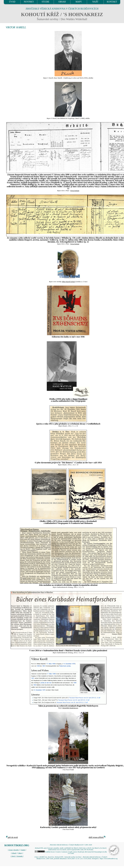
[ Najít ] (13, 856)
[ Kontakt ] (20, 856)
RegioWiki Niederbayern (70, 708)
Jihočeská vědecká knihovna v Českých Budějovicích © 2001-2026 (71, 845)
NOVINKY (29, 2)
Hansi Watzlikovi (80, 399)
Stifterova (40, 768)
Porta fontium (75, 191)
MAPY (79, 2)
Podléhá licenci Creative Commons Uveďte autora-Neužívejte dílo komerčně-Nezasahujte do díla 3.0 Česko (71, 853)
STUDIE (45, 2)
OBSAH (62, 2)
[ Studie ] (23, 850)
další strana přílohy (96, 837)
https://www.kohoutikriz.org (109, 859)
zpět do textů (13, 837)
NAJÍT (95, 2)
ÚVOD (12, 2)
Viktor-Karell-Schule (68, 282)
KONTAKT (112, 2)
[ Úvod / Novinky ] (14, 850)
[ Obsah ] (14, 853)
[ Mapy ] (20, 853)
